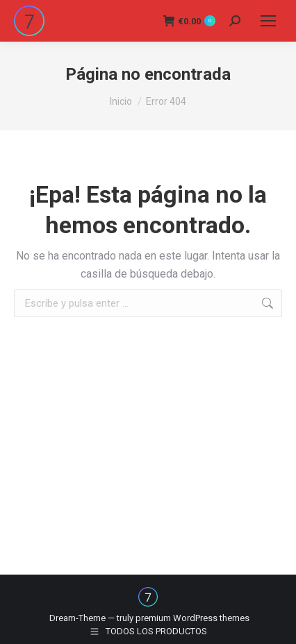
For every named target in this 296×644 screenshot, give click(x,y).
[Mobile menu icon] (268, 21)
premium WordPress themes (192, 618)
